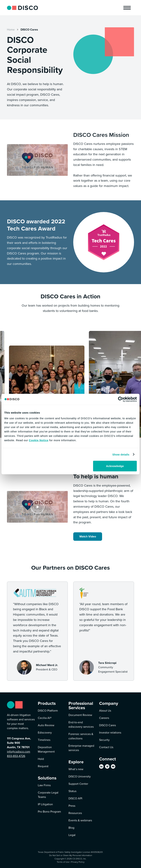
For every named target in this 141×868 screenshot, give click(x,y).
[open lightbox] (37, 507)
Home (11, 30)
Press (72, 806)
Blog (71, 828)
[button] (127, 8)
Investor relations (110, 733)
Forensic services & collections (81, 736)
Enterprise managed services (81, 748)
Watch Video (88, 536)
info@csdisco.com (19, 752)
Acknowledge (115, 466)
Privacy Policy (78, 862)
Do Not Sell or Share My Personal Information (71, 855)
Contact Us (106, 747)
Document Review (80, 715)
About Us (105, 711)
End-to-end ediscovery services (81, 724)
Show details (121, 454)
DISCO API (75, 798)
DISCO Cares (29, 30)
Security (104, 740)
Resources (75, 813)
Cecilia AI (45, 718)
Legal (72, 835)
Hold (41, 759)
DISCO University (80, 776)
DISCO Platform (48, 711)
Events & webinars (80, 820)
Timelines (44, 740)
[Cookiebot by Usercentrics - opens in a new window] (121, 399)
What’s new (76, 769)
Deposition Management (46, 749)
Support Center (78, 784)
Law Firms (44, 785)
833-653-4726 (16, 756)
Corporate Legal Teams (48, 795)
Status (72, 791)
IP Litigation (45, 804)
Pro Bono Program (49, 812)
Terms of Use (63, 862)
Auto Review (46, 725)
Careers (104, 718)
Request (43, 766)
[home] (22, 8)
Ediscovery (45, 733)
